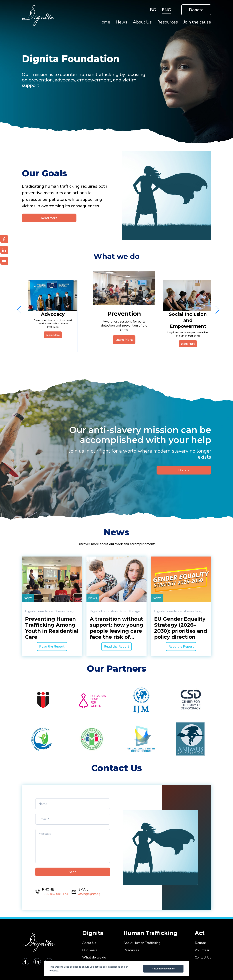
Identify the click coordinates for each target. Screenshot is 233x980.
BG (153, 10)
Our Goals (90, 950)
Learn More (53, 335)
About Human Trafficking (142, 943)
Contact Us (203, 957)
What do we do (94, 957)
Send (73, 872)
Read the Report (52, 647)
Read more (49, 218)
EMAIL (83, 889)
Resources (131, 950)
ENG (166, 10)
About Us (89, 943)
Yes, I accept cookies (163, 969)
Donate (196, 10)
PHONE (48, 889)
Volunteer (202, 950)
